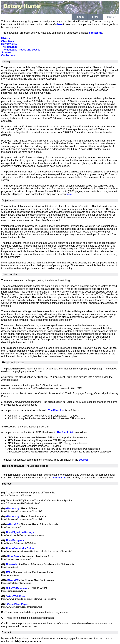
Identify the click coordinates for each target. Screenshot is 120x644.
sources (84, 460)
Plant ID (79, 17)
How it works (9, 44)
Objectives (8, 41)
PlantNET (13, 580)
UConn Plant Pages (17, 604)
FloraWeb (11, 564)
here (60, 24)
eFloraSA (13, 524)
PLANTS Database (17, 588)
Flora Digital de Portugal (20, 532)
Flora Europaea (15, 540)
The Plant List (56, 410)
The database (9, 47)
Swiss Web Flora (16, 596)
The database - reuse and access (21, 50)
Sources (6, 52)
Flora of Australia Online (20, 548)
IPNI (8, 572)
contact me (96, 33)
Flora (95, 17)
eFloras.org (12, 509)
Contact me (8, 55)
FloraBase (13, 556)
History (6, 38)
